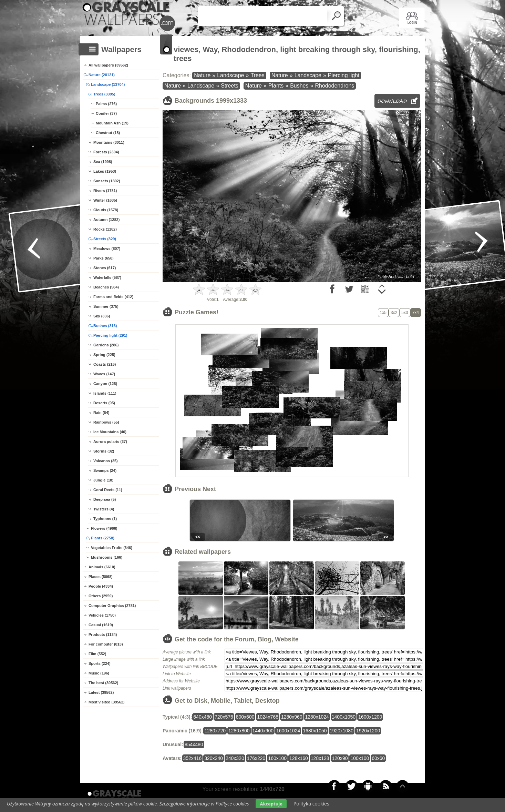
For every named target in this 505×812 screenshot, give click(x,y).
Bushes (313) (105, 326)
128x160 (299, 758)
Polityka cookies (311, 804)
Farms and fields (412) (113, 297)
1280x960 (292, 717)
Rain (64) (101, 413)
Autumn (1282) (106, 220)
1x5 (383, 313)
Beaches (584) (106, 287)
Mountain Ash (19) (112, 123)
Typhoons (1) (105, 519)
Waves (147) (104, 374)
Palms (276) (106, 104)
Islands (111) (105, 393)
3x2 (394, 313)
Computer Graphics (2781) (112, 606)
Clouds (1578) (106, 210)
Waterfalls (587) (107, 277)
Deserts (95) (104, 403)
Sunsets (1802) (107, 181)
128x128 (320, 758)
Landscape (230, 75)
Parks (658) (104, 258)
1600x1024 (288, 731)
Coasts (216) (105, 364)
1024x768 (268, 717)
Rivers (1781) (105, 191)
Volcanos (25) (106, 461)
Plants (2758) (103, 538)
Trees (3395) (104, 94)
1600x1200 (370, 717)
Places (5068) (101, 577)
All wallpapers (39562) (108, 65)
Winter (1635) (105, 200)
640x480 (203, 717)
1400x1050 (344, 717)
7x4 (416, 313)
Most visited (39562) (107, 702)
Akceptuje (271, 804)
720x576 (224, 717)
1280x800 (239, 731)
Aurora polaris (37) (110, 441)
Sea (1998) (103, 162)
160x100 (277, 758)
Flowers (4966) (104, 528)
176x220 (256, 758)
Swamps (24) (105, 470)
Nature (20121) (102, 75)
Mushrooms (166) (107, 557)
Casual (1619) (101, 625)
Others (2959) (101, 596)
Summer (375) (106, 306)
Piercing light (344, 75)
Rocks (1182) (105, 229)
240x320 (235, 758)
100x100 (360, 758)
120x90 (340, 758)
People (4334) (101, 586)
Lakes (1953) (105, 171)
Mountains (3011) (109, 142)
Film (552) (97, 654)
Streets (230, 86)
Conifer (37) (106, 113)
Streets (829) (105, 239)
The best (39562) (103, 683)
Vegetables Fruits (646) (112, 548)
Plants (276, 86)
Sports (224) (100, 663)
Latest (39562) (101, 692)
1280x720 (215, 731)
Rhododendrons (334, 86)
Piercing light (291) (110, 335)
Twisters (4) (104, 509)
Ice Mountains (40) (110, 432)
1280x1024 (317, 717)
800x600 (245, 717)
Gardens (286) (106, 345)
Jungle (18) (103, 480)
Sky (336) (102, 316)
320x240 (214, 758)
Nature (202, 75)
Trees (257, 75)
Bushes (299, 86)
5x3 (405, 313)
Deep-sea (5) (105, 499)
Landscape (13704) (108, 84)
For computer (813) (106, 644)
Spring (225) (104, 355)
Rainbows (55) (106, 422)
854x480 (194, 744)
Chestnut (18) (108, 133)
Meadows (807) (107, 248)
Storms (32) (104, 451)
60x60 (378, 758)
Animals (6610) (102, 567)
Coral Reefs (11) (108, 490)
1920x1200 (368, 731)
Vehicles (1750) (102, 615)
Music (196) (99, 673)
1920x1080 (342, 731)
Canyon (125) (105, 384)
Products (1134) (103, 635)
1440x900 (263, 731)
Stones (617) (105, 268)
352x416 (193, 758)
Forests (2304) (106, 152)
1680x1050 (315, 731)
